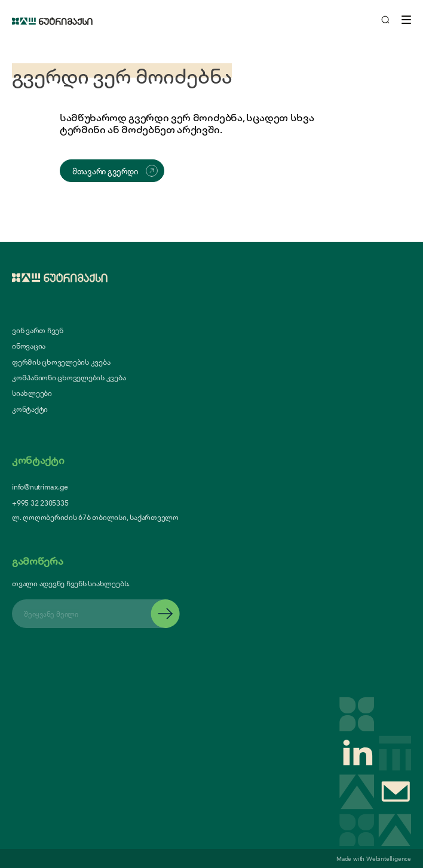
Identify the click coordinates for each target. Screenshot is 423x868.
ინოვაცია (29, 346)
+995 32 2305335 (40, 502)
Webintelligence (389, 858)
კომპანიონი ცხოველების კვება (69, 377)
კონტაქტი (30, 409)
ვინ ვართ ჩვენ (38, 330)
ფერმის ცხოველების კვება (61, 362)
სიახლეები (32, 393)
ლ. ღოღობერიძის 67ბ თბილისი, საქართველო (95, 517)
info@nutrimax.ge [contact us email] (40, 486)
